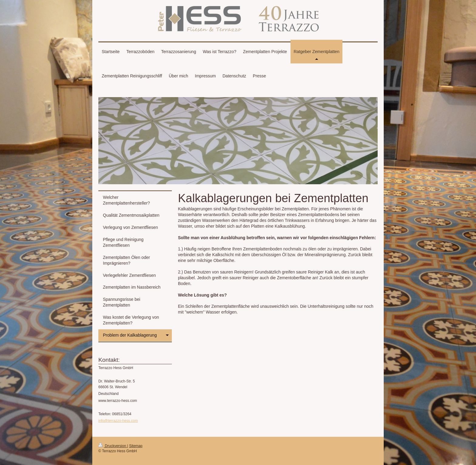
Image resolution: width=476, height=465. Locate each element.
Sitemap (136, 446)
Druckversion (113, 446)
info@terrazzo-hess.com (118, 421)
